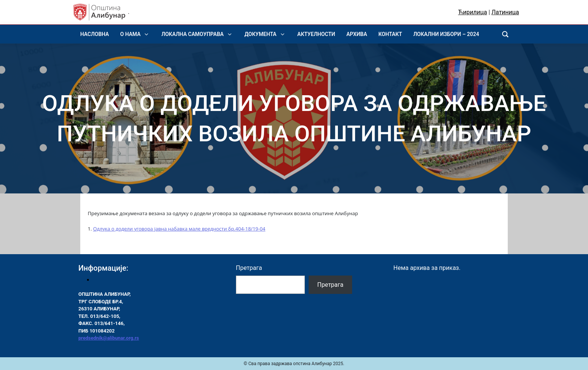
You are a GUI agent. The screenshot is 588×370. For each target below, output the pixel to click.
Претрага (249, 268)
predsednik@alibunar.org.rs (109, 338)
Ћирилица (473, 12)
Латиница (505, 12)
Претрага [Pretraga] (330, 285)
